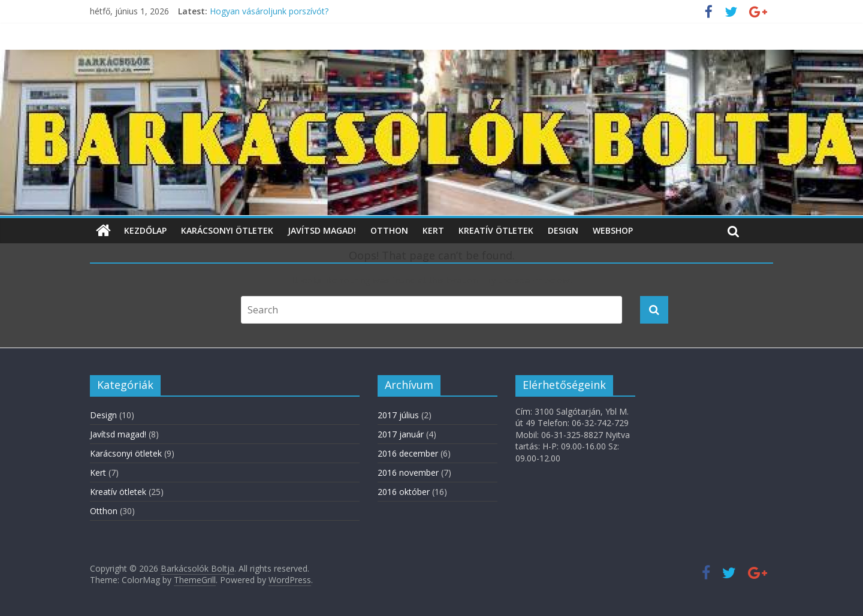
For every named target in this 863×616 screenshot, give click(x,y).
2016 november (408, 472)
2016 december (408, 453)
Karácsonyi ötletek (227, 230)
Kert (433, 230)
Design (563, 230)
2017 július (398, 415)
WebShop (613, 230)
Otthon (389, 230)
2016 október (404, 492)
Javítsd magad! (322, 230)
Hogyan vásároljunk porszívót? (269, 11)
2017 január (401, 434)
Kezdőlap (145, 230)
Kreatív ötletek (496, 230)
